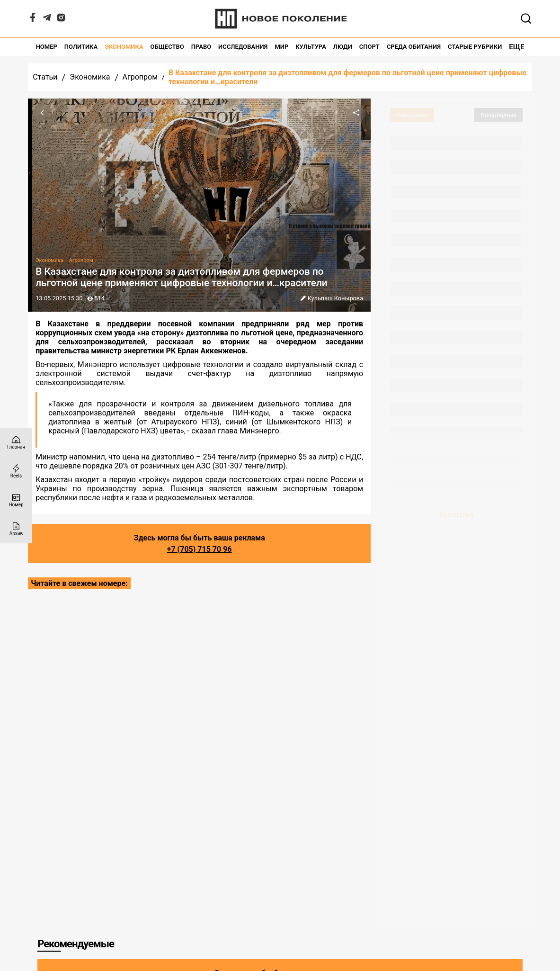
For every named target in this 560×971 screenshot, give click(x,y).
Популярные (498, 115)
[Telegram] (47, 20)
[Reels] (16, 471)
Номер (47, 47)
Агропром (140, 77)
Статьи (45, 77)
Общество (167, 47)
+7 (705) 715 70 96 (200, 549)
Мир (281, 47)
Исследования (243, 47)
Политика (81, 47)
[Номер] (16, 500)
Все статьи (457, 514)
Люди (343, 47)
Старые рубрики (475, 47)
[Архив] (16, 529)
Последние (412, 115)
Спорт (369, 47)
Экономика (124, 47)
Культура (311, 47)
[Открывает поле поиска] (526, 18)
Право (201, 47)
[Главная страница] (16, 442)
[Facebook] (33, 20)
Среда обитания (414, 47)
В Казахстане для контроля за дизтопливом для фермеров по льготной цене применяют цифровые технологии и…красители (347, 77)
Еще (516, 47)
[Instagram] (61, 20)
